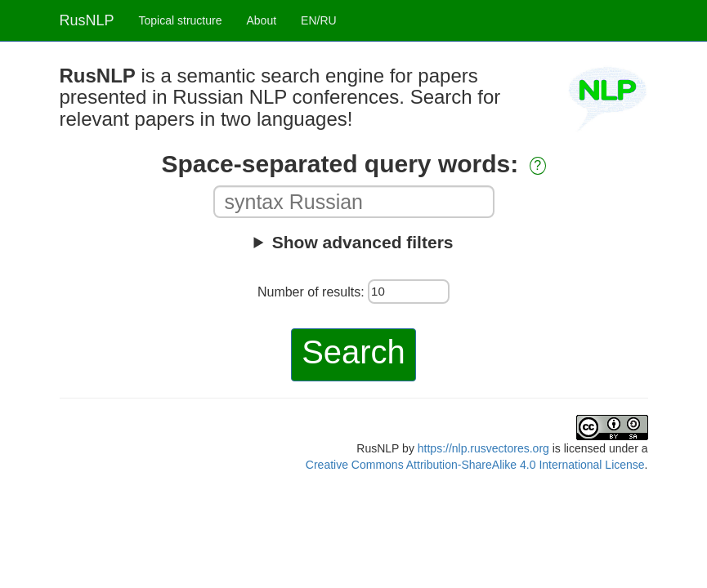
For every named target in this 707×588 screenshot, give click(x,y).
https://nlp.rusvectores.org (483, 448)
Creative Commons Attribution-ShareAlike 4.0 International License (475, 465)
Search (353, 352)
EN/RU (319, 20)
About (261, 20)
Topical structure (181, 20)
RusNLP (87, 20)
